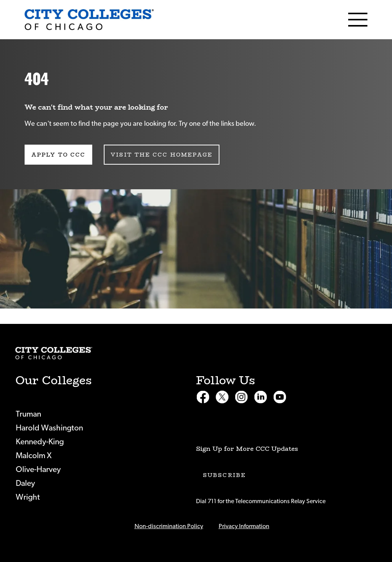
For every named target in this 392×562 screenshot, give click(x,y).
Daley (25, 483)
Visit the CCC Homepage (162, 155)
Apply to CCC (58, 155)
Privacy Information (244, 526)
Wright (28, 497)
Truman (28, 414)
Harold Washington (49, 428)
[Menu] (358, 20)
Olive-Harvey (38, 469)
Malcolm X (34, 456)
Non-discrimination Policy (169, 526)
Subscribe (224, 475)
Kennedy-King (40, 442)
